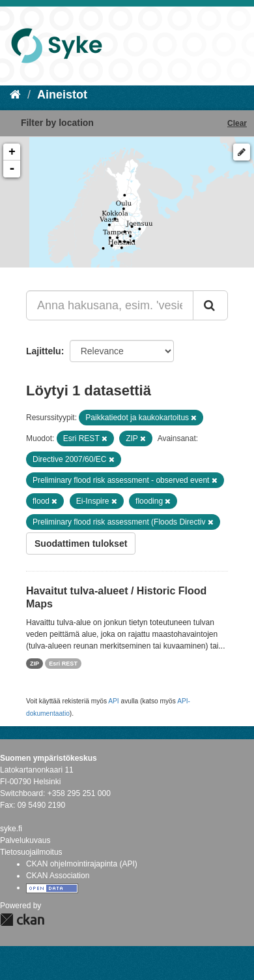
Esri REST (63, 664)
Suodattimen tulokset (81, 544)
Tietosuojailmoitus (31, 852)
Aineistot (62, 95)
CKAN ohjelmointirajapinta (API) (82, 864)
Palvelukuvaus (25, 840)
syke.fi (11, 829)
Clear (237, 123)
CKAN (22, 920)
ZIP (35, 664)
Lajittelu (44, 351)
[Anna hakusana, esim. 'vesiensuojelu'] (110, 305)
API (113, 701)
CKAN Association (58, 876)
